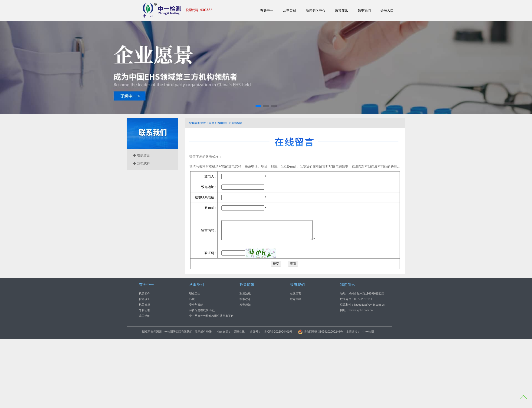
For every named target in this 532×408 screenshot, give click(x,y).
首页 (211, 123)
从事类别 (289, 10)
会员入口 (387, 10)
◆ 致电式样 (141, 163)
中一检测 (397, 332)
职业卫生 (195, 294)
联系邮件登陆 (232, 332)
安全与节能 (196, 305)
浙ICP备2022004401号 (307, 332)
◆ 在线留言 (141, 155)
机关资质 (144, 305)
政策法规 (245, 294)
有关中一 (267, 10)
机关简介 (144, 294)
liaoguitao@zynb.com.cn (369, 305)
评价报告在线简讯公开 (203, 310)
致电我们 (364, 10)
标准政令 (245, 299)
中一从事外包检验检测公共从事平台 (211, 316)
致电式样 (296, 299)
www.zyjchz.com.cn (361, 310)
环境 (192, 299)
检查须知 (245, 305)
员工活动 (144, 316)
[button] (258, 106)
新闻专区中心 (315, 10)
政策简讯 (342, 10)
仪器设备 (144, 299)
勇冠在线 (268, 332)
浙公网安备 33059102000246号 (349, 332)
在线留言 (237, 123)
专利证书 (144, 310)
